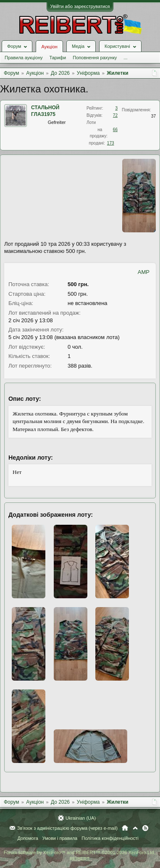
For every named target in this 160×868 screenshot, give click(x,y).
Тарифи (58, 58)
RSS (145, 828)
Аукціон (49, 47)
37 (153, 116)
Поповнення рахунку (95, 58)
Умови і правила (60, 838)
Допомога (28, 838)
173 (111, 143)
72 (115, 115)
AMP (144, 272)
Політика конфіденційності (110, 838)
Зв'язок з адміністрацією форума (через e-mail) (68, 828)
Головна (125, 828)
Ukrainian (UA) (81, 818)
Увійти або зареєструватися (80, 6)
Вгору (135, 828)
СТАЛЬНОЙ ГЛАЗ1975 (45, 111)
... (125, 58)
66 (115, 130)
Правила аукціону (24, 58)
